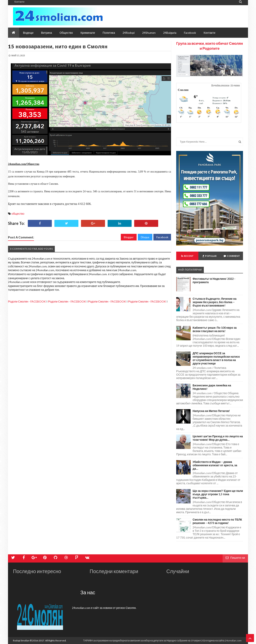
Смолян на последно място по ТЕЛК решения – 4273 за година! (217, 521)
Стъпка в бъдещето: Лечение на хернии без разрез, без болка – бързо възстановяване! (214, 302)
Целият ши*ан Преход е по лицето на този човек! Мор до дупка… (218, 438)
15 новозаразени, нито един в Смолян (58, 46)
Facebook (162, 237)
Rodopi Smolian (21, 641)
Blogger (129, 237)
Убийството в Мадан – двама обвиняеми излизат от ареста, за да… (215, 465)
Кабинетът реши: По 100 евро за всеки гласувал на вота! (215, 329)
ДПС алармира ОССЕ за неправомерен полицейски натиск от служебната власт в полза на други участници (216, 358)
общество (18, 214)
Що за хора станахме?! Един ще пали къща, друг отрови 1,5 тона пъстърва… (218, 494)
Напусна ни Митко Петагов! (211, 411)
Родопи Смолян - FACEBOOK (27, 301)
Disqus (145, 237)
